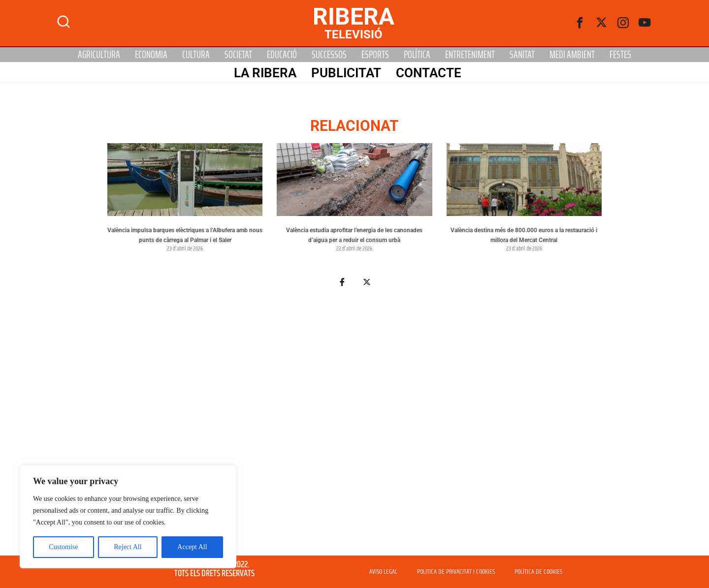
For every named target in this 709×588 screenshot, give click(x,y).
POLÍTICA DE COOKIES (538, 572)
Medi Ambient (572, 55)
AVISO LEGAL (383, 572)
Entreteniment (470, 55)
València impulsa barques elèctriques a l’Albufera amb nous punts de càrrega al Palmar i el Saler (185, 235)
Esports (375, 55)
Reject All (128, 547)
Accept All (192, 547)
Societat (238, 55)
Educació (282, 55)
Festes (620, 55)
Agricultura (99, 55)
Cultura (196, 55)
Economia (151, 55)
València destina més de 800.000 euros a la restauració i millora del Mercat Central (524, 235)
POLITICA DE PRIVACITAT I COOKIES (456, 572)
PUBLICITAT (346, 72)
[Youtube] (645, 23)
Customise (63, 547)
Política (417, 55)
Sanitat (522, 55)
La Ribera (265, 72)
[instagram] (623, 23)
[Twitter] (602, 23)
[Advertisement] (354, 427)
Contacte (428, 72)
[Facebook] (580, 23)
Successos (329, 55)
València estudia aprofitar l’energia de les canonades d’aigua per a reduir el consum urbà (354, 235)
